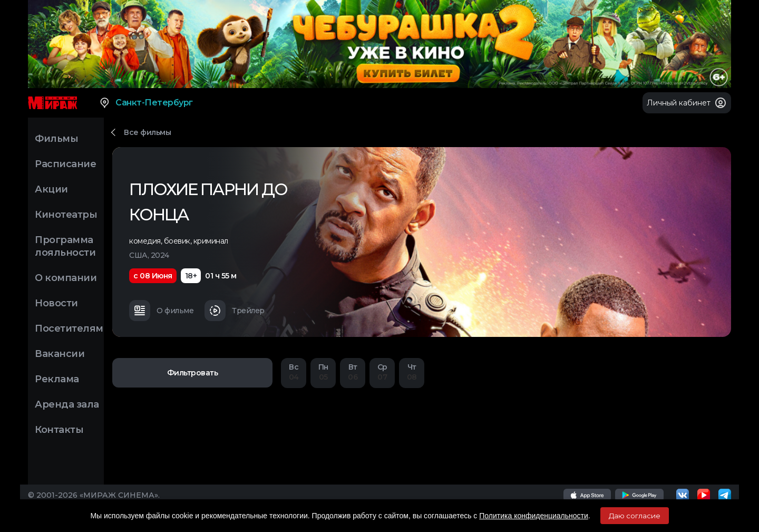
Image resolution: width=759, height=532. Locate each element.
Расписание (65, 164)
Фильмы (56, 139)
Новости (56, 303)
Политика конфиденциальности (534, 516)
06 (353, 372)
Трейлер (235, 311)
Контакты (59, 430)
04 (294, 372)
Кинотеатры (66, 215)
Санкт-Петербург (146, 103)
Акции (51, 189)
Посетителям (69, 328)
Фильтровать (193, 373)
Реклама (57, 379)
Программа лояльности (65, 246)
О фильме (161, 311)
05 (323, 372)
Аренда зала (67, 404)
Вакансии (60, 354)
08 (412, 372)
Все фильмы (147, 132)
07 (382, 372)
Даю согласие (635, 516)
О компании (66, 278)
